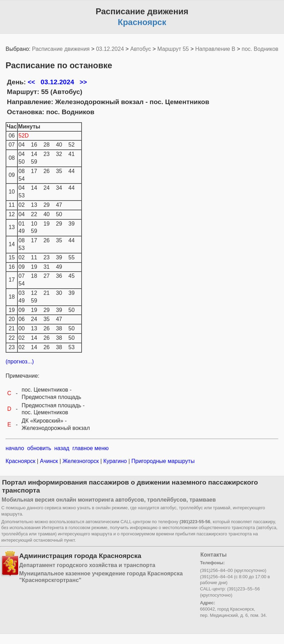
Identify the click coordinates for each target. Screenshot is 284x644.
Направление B (215, 49)
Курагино (115, 461)
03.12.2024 (110, 49)
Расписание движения (61, 49)
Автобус (141, 49)
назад (62, 448)
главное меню (91, 448)
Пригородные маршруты (162, 461)
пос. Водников (260, 49)
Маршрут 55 (173, 49)
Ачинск (49, 461)
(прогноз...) (20, 362)
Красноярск (21, 461)
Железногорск (81, 461)
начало (15, 448)
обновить (39, 448)
